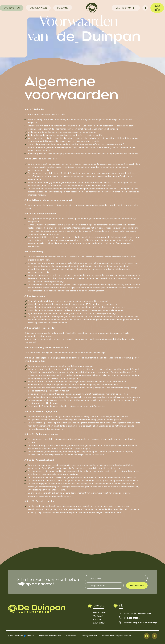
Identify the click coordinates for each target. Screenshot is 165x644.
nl (145, 8)
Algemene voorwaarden (50, 636)
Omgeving (98, 616)
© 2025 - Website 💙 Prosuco (21, 636)
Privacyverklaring (89, 636)
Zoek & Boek (99, 623)
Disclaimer (71, 636)
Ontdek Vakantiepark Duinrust (117, 636)
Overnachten (99, 613)
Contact (97, 620)
